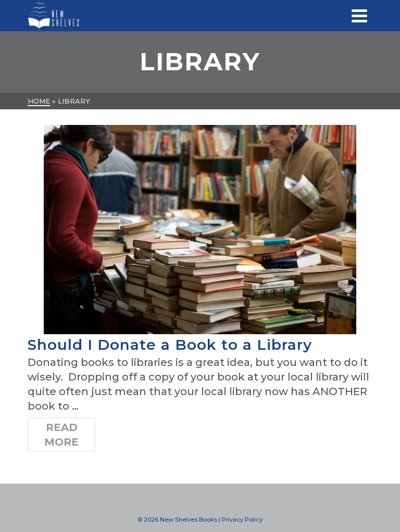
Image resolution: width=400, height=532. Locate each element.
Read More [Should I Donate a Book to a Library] (61, 435)
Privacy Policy (242, 520)
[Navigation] (359, 16)
